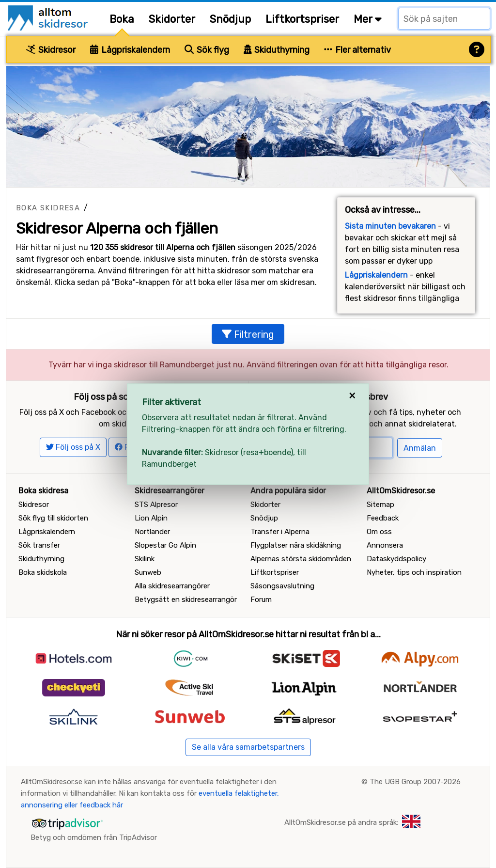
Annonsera (385, 545)
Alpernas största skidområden (301, 559)
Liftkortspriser (302, 19)
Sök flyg (207, 50)
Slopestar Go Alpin (165, 545)
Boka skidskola (43, 572)
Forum (261, 600)
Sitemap (380, 505)
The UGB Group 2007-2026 (415, 782)
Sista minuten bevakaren (390, 226)
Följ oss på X (73, 447)
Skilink (145, 559)
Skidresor (51, 50)
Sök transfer (39, 545)
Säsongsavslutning (282, 586)
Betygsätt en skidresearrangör (186, 600)
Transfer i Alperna (280, 532)
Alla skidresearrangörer (172, 586)
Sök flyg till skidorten (53, 518)
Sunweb (148, 572)
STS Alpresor (156, 505)
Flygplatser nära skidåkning (296, 545)
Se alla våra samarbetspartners (248, 747)
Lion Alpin (151, 518)
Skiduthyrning (277, 50)
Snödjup (230, 19)
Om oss (379, 532)
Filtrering (248, 334)
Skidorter (172, 19)
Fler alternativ (357, 50)
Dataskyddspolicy (396, 559)
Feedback (383, 518)
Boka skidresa (48, 208)
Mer (368, 19)
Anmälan (420, 448)
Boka (122, 19)
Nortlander (152, 532)
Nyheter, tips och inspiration (414, 572)
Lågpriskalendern (130, 50)
